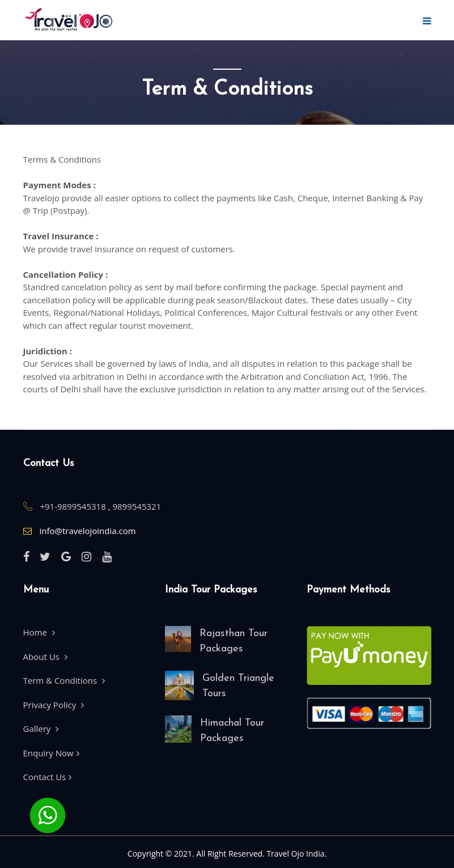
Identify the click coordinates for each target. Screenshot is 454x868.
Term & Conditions (64, 680)
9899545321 (137, 506)
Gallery (41, 729)
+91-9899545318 (74, 506)
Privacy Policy (54, 705)
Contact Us (48, 777)
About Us (45, 657)
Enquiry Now (51, 753)
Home (39, 632)
